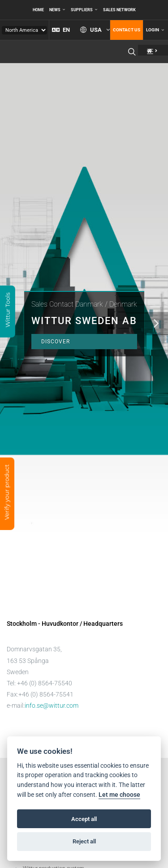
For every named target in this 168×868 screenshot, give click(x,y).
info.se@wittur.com (52, 706)
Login (155, 30)
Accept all (84, 819)
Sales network (119, 10)
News (57, 10)
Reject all (84, 841)
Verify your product (7, 493)
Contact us (127, 30)
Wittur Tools (8, 311)
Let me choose (119, 795)
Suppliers (84, 10)
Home (38, 10)
